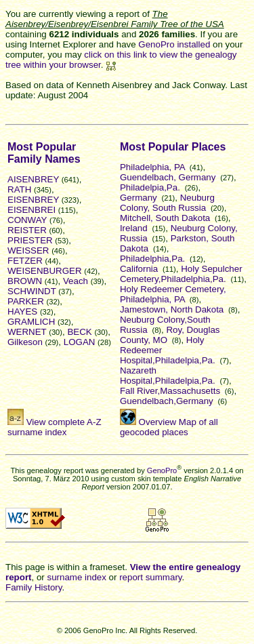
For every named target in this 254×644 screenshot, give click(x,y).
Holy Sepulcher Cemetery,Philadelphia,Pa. (181, 274)
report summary (150, 577)
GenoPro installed (174, 44)
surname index (76, 577)
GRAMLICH (31, 322)
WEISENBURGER (45, 271)
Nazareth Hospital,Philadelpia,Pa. (168, 376)
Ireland (134, 228)
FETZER (25, 261)
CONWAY (27, 220)
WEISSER (28, 250)
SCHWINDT (32, 291)
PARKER (26, 301)
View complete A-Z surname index (55, 427)
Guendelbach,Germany (167, 401)
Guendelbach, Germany (168, 177)
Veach (76, 281)
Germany (139, 198)
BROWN (25, 281)
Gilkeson (25, 342)
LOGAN (80, 342)
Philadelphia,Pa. (152, 259)
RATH (19, 189)
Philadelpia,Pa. (150, 187)
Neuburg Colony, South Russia (167, 203)
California (139, 269)
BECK (79, 332)
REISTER (27, 230)
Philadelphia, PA (152, 167)
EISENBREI (31, 210)
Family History (34, 587)
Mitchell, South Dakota (165, 218)
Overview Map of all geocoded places (169, 427)
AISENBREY (33, 179)
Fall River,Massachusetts (170, 391)
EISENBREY (33, 200)
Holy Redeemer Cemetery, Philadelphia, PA (173, 294)
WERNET (27, 332)
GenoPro (162, 470)
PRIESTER (30, 240)
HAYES (22, 311)
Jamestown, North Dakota (172, 309)
